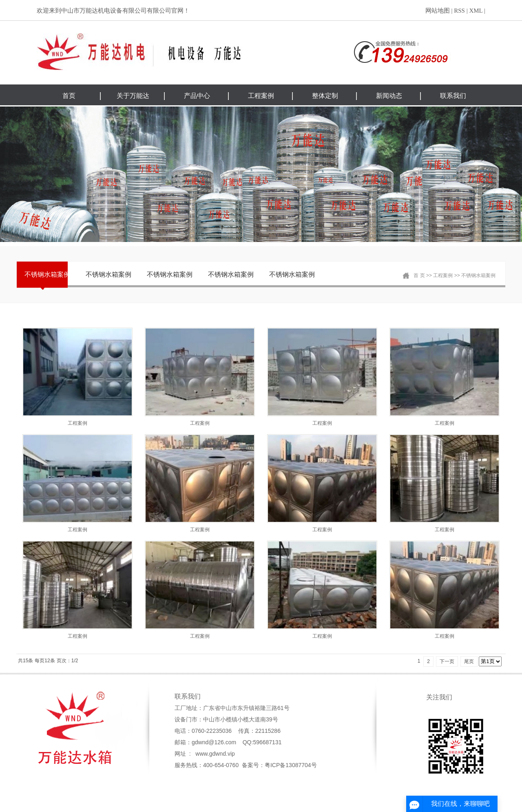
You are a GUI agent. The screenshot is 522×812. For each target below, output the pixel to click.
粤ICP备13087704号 (291, 765)
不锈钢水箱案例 (47, 274)
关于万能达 (133, 96)
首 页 (419, 275)
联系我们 (453, 96)
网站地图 (438, 11)
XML (476, 11)
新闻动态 (389, 96)
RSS (459, 11)
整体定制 (325, 96)
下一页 (447, 661)
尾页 (469, 661)
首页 (69, 96)
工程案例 (261, 96)
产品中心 (197, 96)
